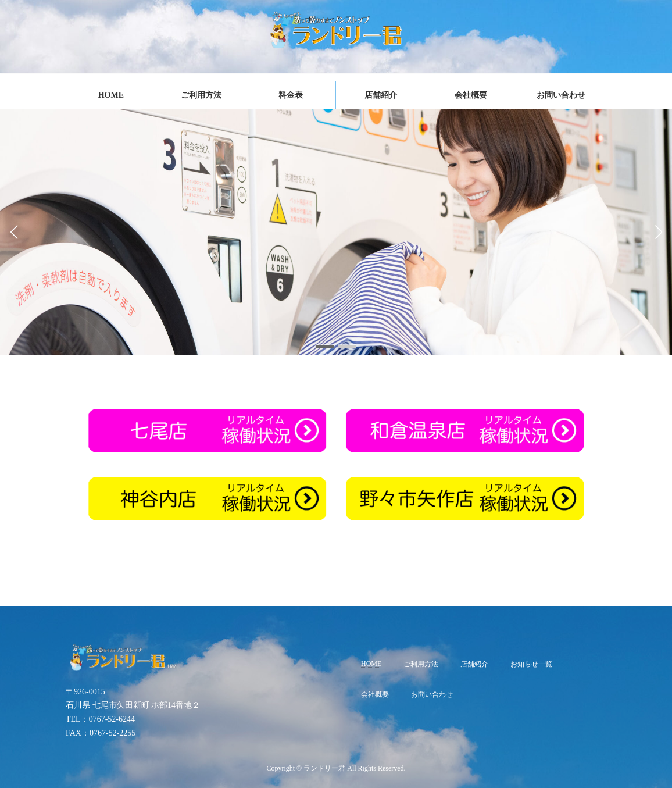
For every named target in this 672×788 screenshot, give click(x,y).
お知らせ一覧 (531, 664)
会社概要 (375, 694)
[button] (325, 346)
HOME (371, 663)
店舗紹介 (474, 664)
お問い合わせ (432, 694)
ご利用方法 (421, 664)
